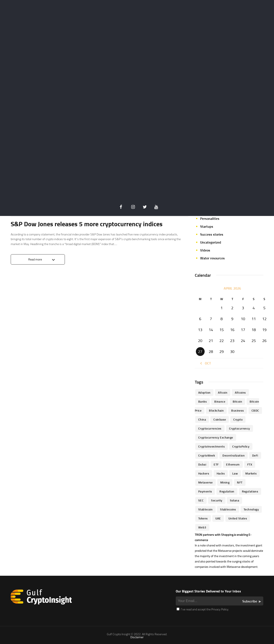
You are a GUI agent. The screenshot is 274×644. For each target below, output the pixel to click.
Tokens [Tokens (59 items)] (203, 518)
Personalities (210, 219)
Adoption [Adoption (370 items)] (204, 392)
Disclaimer (137, 637)
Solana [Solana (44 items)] (235, 500)
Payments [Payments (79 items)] (205, 491)
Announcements (23, 207)
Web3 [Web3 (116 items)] (202, 527)
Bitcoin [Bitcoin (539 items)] (237, 401)
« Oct (205, 363)
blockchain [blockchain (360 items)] (216, 410)
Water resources (212, 258)
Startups (207, 226)
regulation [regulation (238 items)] (227, 491)
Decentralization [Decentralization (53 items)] (234, 455)
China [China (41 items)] (202, 419)
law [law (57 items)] (235, 473)
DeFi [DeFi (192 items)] (255, 455)
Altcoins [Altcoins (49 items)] (240, 392)
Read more (35, 259)
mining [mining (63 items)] (225, 482)
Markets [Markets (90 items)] (251, 473)
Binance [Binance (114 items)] (220, 401)
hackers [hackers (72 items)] (204, 473)
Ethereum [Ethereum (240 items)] (233, 464)
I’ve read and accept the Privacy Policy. (203, 609)
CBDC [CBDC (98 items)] (255, 410)
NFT (203, 203)
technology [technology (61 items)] (251, 509)
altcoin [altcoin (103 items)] (223, 392)
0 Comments (180, 208)
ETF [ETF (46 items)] (216, 464)
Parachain (207, 211)
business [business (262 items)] (238, 410)
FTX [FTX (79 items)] (250, 464)
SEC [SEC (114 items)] (201, 500)
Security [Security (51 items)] (217, 500)
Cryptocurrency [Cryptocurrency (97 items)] (240, 428)
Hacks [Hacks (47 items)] (221, 473)
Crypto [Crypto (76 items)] (238, 419)
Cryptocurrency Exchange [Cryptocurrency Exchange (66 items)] (216, 437)
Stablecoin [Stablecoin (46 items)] (205, 509)
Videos (205, 250)
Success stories (212, 234)
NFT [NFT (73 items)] (240, 482)
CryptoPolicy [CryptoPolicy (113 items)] (241, 446)
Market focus (210, 187)
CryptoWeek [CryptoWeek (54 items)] (207, 455)
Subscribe (250, 601)
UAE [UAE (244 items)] (218, 518)
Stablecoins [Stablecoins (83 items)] (228, 509)
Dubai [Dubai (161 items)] (202, 464)
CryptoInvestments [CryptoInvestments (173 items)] (211, 446)
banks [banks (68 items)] (203, 401)
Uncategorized (211, 242)
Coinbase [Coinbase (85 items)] (220, 419)
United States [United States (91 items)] (238, 518)
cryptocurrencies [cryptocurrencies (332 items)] (210, 428)
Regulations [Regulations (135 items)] (250, 491)
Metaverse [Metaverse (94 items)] (205, 482)
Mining (205, 195)
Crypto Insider (49, 207)
